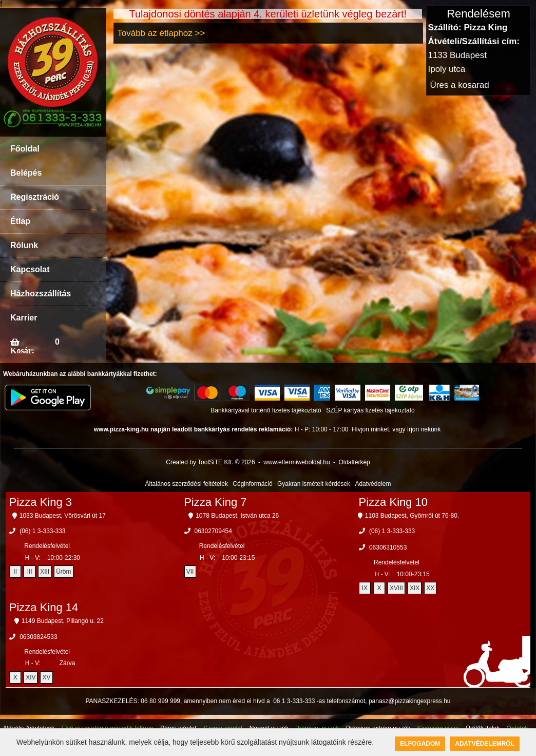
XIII (45, 572)
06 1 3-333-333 (294, 701)
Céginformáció (252, 484)
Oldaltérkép (354, 462)
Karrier (24, 318)
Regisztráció (35, 197)
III (30, 572)
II (15, 572)
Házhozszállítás (41, 294)
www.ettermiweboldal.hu (296, 462)
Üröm (63, 572)
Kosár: (22, 350)
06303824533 (38, 637)
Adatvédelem (373, 484)
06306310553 (388, 547)
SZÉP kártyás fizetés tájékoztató (370, 410)
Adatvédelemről (485, 744)
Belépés (26, 173)
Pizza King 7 (215, 502)
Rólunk (24, 245)
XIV (31, 677)
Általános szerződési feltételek (187, 484)
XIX (415, 588)
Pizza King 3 (41, 502)
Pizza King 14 (44, 607)
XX (430, 588)
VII (190, 572)
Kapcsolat (30, 269)
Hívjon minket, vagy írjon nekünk (396, 429)
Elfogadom (420, 744)
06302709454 (213, 531)
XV (46, 677)
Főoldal (25, 149)
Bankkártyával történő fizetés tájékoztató (266, 410)
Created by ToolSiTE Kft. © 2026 (210, 462)
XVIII (396, 588)
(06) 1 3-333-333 (42, 531)
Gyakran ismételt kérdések (314, 484)
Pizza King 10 (394, 502)
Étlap (20, 221)
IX (365, 588)
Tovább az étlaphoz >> (161, 33)
